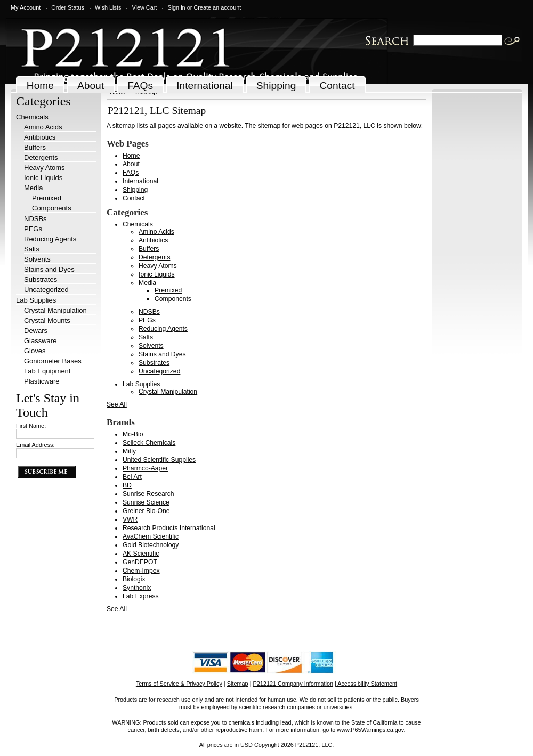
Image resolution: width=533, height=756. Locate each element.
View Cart (144, 7)
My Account (26, 7)
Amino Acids (43, 127)
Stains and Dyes (49, 269)
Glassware (40, 341)
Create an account (217, 7)
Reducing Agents (50, 239)
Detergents (41, 157)
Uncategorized (46, 290)
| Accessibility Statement (366, 684)
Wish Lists (108, 7)
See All (117, 404)
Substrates (41, 279)
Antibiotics (40, 137)
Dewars (36, 331)
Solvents (37, 259)
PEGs (33, 229)
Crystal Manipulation (55, 310)
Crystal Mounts (47, 320)
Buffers (35, 147)
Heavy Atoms (45, 168)
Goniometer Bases (53, 361)
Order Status (68, 7)
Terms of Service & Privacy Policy (179, 684)
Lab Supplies (36, 300)
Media (33, 188)
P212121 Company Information (293, 684)
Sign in (176, 7)
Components (52, 208)
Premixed (47, 198)
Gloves (35, 351)
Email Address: (35, 445)
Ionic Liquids (43, 178)
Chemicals (32, 117)
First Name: (31, 426)
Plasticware (42, 381)
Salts (32, 249)
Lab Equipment (47, 371)
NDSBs (35, 219)
